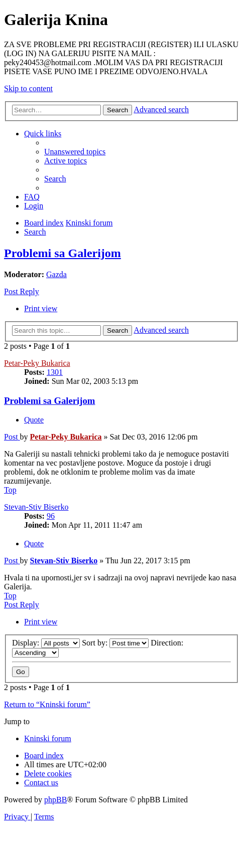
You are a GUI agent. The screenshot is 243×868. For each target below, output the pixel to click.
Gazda (56, 274)
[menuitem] (75, 152)
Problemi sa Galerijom (63, 253)
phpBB (55, 800)
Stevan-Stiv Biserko (36, 507)
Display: (46, 643)
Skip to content (28, 88)
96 (51, 516)
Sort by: (115, 643)
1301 (55, 372)
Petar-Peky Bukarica (37, 363)
